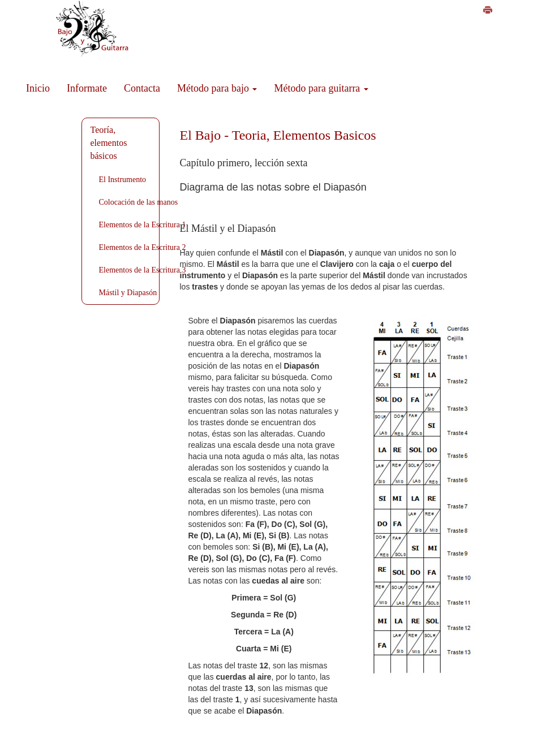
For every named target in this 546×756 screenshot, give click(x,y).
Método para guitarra (321, 88)
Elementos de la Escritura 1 (143, 225)
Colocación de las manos (139, 202)
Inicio (38, 88)
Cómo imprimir (513, 12)
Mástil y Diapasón (128, 293)
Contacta (142, 88)
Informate (87, 88)
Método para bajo (217, 88)
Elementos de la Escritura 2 (143, 247)
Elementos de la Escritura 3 (143, 270)
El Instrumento (123, 180)
